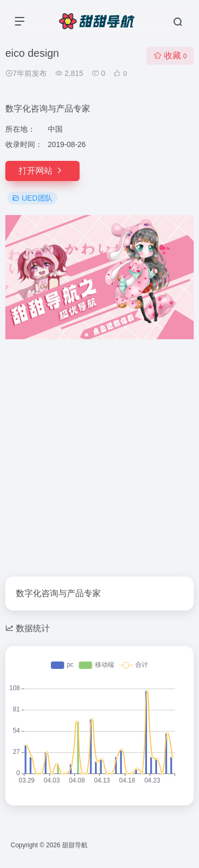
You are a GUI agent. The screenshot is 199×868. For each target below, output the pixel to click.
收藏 (170, 55)
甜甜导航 (75, 845)
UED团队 (32, 198)
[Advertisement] (99, 452)
